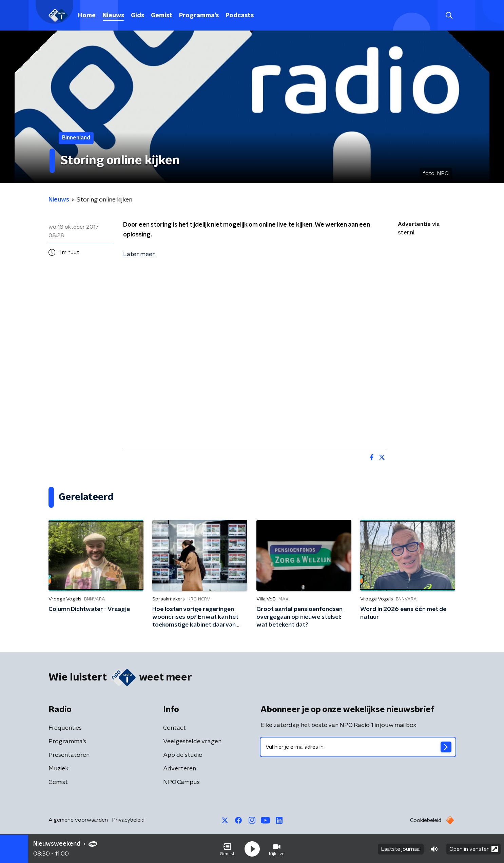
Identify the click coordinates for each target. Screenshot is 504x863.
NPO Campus (181, 782)
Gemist (162, 16)
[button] (227, 849)
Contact (175, 728)
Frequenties (65, 728)
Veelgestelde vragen (192, 742)
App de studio (183, 755)
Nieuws (113, 16)
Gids (138, 16)
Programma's (199, 16)
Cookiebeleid (426, 820)
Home (87, 16)
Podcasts (240, 16)
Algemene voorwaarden (78, 820)
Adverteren (180, 769)
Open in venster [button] (474, 849)
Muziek (59, 769)
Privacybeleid (128, 820)
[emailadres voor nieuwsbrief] (358, 747)
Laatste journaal (401, 849)
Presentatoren (69, 755)
